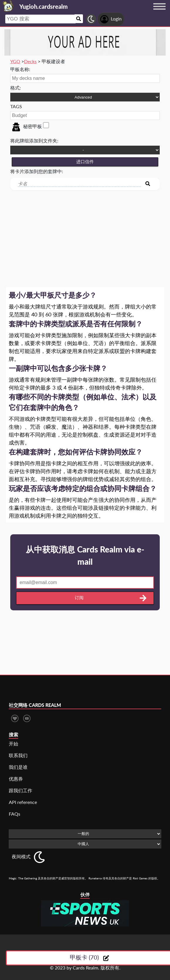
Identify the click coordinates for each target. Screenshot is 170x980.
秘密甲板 (27, 126)
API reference (23, 802)
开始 (13, 744)
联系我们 (18, 755)
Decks (30, 61)
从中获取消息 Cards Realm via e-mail (85, 555)
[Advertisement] (85, 234)
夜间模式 (21, 856)
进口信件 (85, 162)
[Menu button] (159, 12)
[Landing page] (8, 6)
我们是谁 (18, 767)
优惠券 (16, 779)
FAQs (15, 814)
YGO (15, 61)
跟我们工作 (21, 790)
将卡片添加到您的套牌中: (37, 171)
